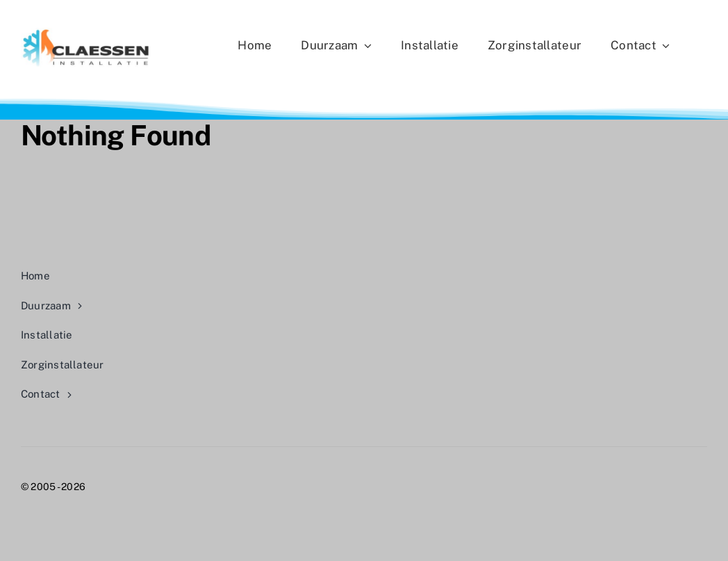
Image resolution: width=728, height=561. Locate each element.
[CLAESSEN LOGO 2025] (86, 33)
